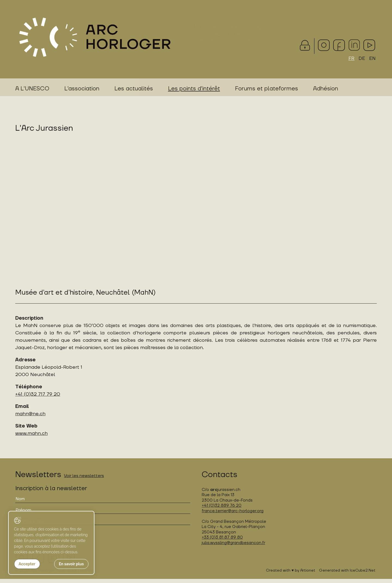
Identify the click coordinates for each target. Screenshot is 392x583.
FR (351, 59)
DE (361, 59)
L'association (82, 89)
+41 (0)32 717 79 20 (38, 399)
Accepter (27, 564)
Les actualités (134, 89)
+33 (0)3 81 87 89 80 (222, 542)
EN (372, 59)
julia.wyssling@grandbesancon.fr (233, 547)
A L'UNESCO (32, 89)
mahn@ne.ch (30, 418)
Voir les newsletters (84, 480)
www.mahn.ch (31, 438)
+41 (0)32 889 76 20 (222, 510)
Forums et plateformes (267, 89)
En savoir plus (62, 564)
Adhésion (326, 89)
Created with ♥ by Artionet (291, 575)
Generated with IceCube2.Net (347, 575)
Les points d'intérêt (194, 89)
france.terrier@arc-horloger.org (233, 515)
